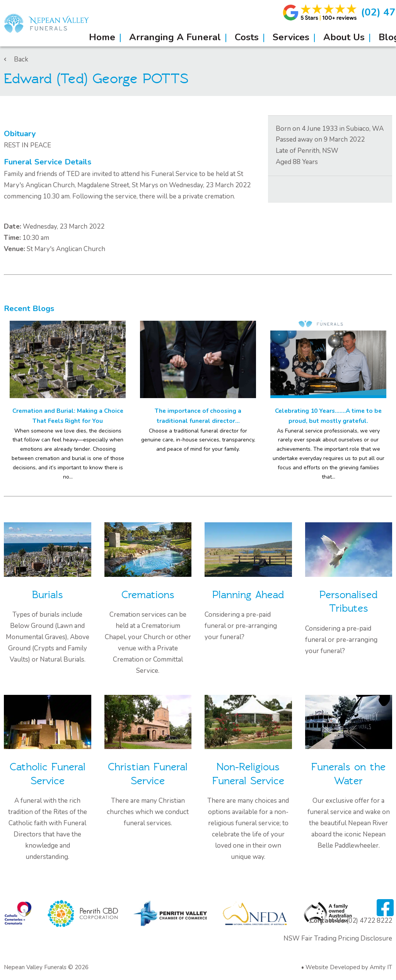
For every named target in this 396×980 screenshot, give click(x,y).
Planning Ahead (248, 595)
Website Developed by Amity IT (349, 967)
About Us (344, 37)
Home (102, 37)
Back (16, 59)
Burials (48, 595)
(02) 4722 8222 (369, 921)
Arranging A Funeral (175, 37)
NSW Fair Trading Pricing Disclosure (338, 938)
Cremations (148, 595)
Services (291, 37)
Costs (247, 37)
